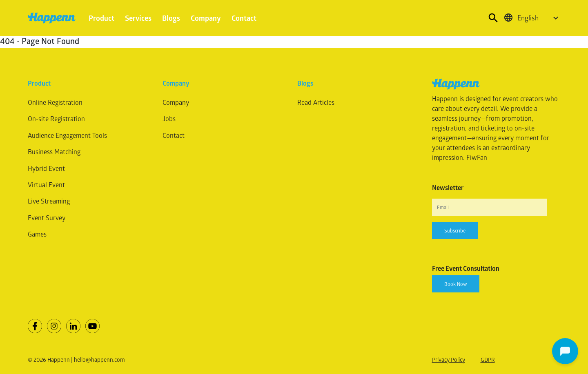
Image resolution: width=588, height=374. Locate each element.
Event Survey (47, 218)
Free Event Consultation (466, 268)
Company (206, 18)
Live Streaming (49, 201)
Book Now (456, 284)
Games (37, 234)
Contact (244, 18)
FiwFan (477, 157)
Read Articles (316, 102)
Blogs (171, 18)
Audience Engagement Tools (67, 135)
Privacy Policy (449, 360)
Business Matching (54, 152)
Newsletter (448, 188)
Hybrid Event (46, 168)
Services (138, 18)
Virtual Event (46, 185)
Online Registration (55, 102)
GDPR (488, 360)
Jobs (169, 118)
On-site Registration (56, 118)
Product (101, 18)
